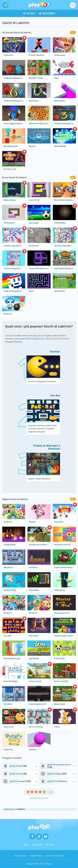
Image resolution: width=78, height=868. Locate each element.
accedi (29, 13)
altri (73, 32)
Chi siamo (50, 845)
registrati (47, 13)
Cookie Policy (36, 856)
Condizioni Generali (55, 856)
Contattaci (37, 845)
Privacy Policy (20, 856)
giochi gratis (9, 809)
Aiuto (26, 845)
